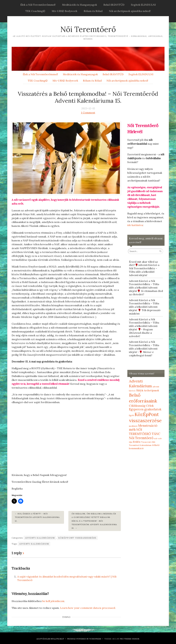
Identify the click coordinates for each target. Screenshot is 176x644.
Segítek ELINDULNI (143, 5)
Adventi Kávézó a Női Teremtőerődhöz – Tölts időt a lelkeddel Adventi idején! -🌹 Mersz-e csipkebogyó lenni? (144, 348)
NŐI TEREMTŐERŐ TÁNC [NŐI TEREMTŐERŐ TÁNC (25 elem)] (145, 432)
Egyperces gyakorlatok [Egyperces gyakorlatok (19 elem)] (145, 409)
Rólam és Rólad (93, 11)
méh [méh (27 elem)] (132, 430)
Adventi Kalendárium (40, 538)
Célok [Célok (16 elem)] (150, 406)
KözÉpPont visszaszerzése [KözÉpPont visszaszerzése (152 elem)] (145, 417)
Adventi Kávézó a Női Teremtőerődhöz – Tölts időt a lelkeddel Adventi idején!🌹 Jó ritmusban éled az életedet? (146, 288)
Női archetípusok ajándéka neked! (130, 11)
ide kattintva (135, 225)
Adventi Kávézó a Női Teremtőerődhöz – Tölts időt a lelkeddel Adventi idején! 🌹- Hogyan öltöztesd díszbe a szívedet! (144, 328)
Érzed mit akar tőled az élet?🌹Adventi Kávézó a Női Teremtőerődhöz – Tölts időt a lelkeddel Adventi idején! (144, 268)
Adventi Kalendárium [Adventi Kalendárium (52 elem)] (140, 383)
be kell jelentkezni (53, 601)
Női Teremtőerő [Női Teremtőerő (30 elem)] (141, 438)
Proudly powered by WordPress (84, 639)
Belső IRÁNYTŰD (114, 5)
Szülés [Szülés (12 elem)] (137, 442)
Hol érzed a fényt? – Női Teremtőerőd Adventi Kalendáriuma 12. (37, 517)
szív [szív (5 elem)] (156, 438)
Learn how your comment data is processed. (88, 608)
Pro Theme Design (129, 639)
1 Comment (88, 113)
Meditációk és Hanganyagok (80, 5)
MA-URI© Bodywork (64, 11)
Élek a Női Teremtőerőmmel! (38, 5)
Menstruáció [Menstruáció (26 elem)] (148, 425)
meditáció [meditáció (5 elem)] (133, 426)
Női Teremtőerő (88, 29)
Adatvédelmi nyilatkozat (50, 639)
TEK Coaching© (35, 11)
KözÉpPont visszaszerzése (77, 538)
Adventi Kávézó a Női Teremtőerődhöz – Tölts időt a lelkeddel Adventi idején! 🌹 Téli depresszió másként (145, 307)
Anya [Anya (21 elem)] (140, 390)
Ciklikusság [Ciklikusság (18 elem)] (137, 406)
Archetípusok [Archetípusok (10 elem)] (151, 390)
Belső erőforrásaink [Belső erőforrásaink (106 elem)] (143, 398)
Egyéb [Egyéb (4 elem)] (131, 415)
